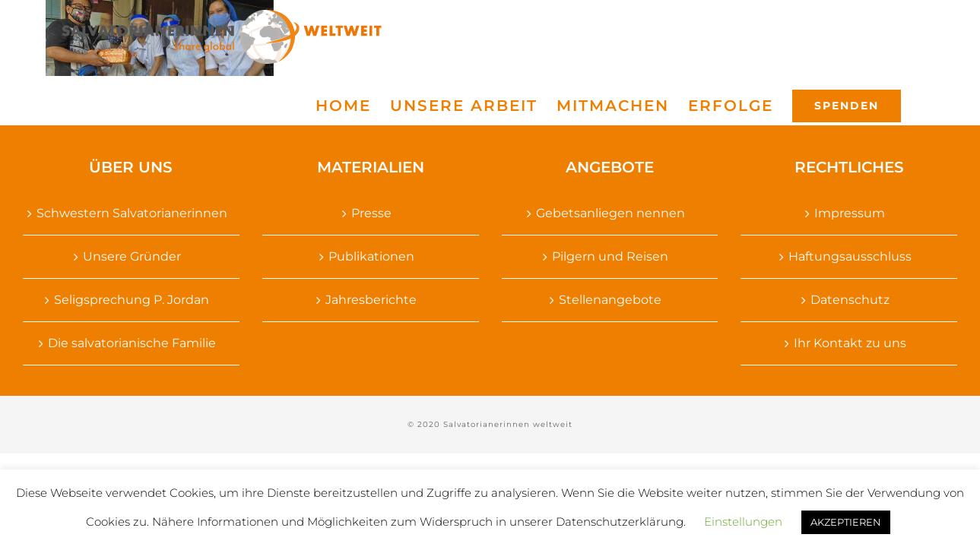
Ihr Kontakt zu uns (850, 343)
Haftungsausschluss (850, 256)
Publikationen (371, 256)
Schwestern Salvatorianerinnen (132, 213)
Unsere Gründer (132, 256)
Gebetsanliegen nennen (611, 213)
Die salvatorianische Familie (132, 343)
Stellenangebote (610, 300)
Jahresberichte (371, 300)
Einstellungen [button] (743, 522)
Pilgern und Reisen (610, 256)
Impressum (850, 213)
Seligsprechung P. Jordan (132, 300)
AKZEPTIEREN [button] (846, 522)
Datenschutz (850, 300)
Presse (371, 213)
